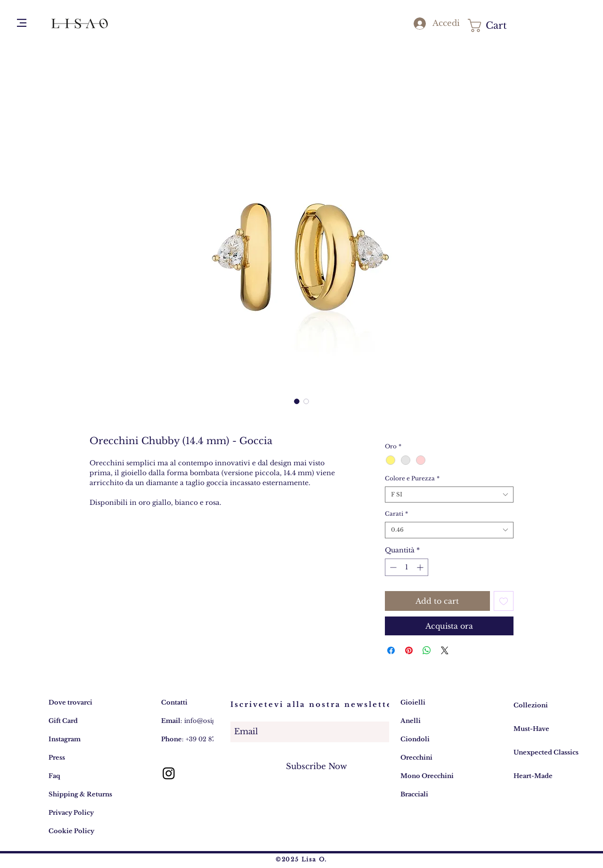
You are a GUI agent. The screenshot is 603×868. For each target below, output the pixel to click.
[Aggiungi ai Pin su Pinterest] (409, 650)
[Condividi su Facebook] (391, 650)
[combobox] (449, 495)
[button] (22, 23)
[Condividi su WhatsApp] (427, 650)
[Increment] (421, 567)
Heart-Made (533, 776)
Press (57, 758)
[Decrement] (392, 567)
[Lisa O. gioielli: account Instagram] (169, 773)
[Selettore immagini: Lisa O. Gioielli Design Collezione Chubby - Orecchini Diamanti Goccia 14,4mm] (297, 401)
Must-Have (531, 729)
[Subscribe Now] (317, 767)
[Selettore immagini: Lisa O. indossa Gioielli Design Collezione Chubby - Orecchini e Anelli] (306, 401)
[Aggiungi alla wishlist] (504, 601)
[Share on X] (445, 650)
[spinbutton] (407, 567)
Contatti (174, 702)
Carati (396, 514)
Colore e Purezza (412, 478)
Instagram (65, 739)
